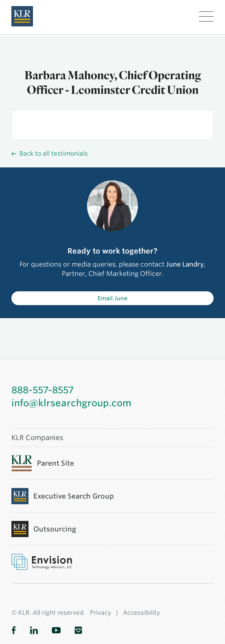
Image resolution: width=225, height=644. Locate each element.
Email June (112, 298)
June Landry (185, 264)
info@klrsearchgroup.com (71, 403)
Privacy (100, 613)
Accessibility (141, 613)
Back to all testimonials (50, 154)
